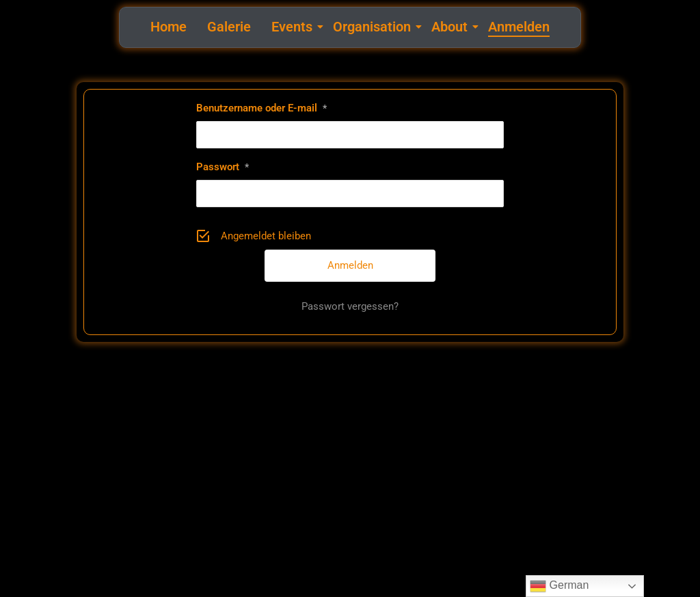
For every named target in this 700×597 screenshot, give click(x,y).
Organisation (374, 27)
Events (294, 27)
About (451, 27)
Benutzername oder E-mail (261, 108)
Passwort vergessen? (350, 306)
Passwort (223, 167)
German (559, 586)
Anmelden (519, 27)
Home (169, 27)
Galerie (229, 27)
